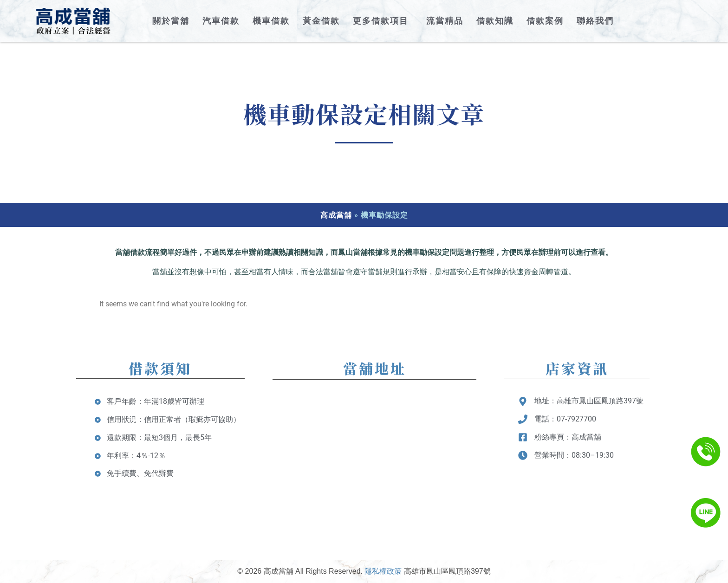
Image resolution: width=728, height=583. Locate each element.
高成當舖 (336, 215)
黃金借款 (321, 21)
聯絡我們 (595, 21)
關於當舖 (171, 21)
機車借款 (271, 21)
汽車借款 (221, 21)
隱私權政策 (383, 571)
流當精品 (445, 21)
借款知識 (495, 21)
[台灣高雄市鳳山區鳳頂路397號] (374, 460)
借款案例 (545, 21)
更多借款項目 (383, 21)
